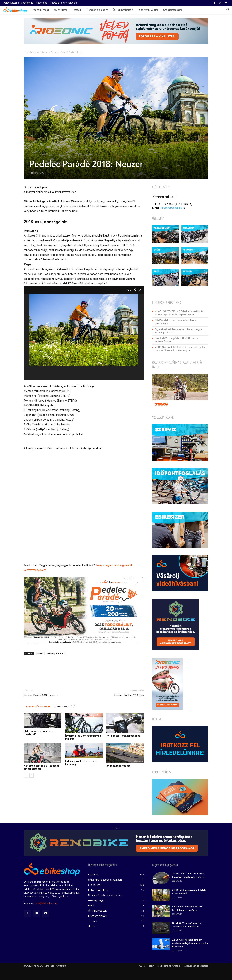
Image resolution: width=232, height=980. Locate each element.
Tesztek (76, 10)
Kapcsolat (41, 3)
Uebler (92, 926)
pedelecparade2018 (56, 653)
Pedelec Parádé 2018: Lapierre (41, 695)
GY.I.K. (142, 966)
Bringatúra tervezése (118, 766)
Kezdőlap (29, 52)
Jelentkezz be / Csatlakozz (18, 3)
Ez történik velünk (148, 10)
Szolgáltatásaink (173, 10)
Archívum (42, 52)
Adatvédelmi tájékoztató (196, 966)
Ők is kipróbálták (123, 10)
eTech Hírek (60, 10)
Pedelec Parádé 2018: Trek (129, 695)
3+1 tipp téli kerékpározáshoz (123, 736)
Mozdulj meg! (41, 10)
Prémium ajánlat (97, 10)
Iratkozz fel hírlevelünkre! (64, 3)
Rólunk (152, 966)
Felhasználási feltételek (170, 966)
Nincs (91, 905)
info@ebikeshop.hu (171, 208)
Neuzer (40, 653)
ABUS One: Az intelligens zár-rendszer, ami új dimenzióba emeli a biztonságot (180, 349)
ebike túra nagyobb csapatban (105, 880)
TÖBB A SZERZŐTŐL (66, 707)
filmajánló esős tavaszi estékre (105, 895)
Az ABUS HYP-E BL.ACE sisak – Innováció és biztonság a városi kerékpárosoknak (179, 313)
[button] (228, 10)
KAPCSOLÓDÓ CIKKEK (38, 707)
